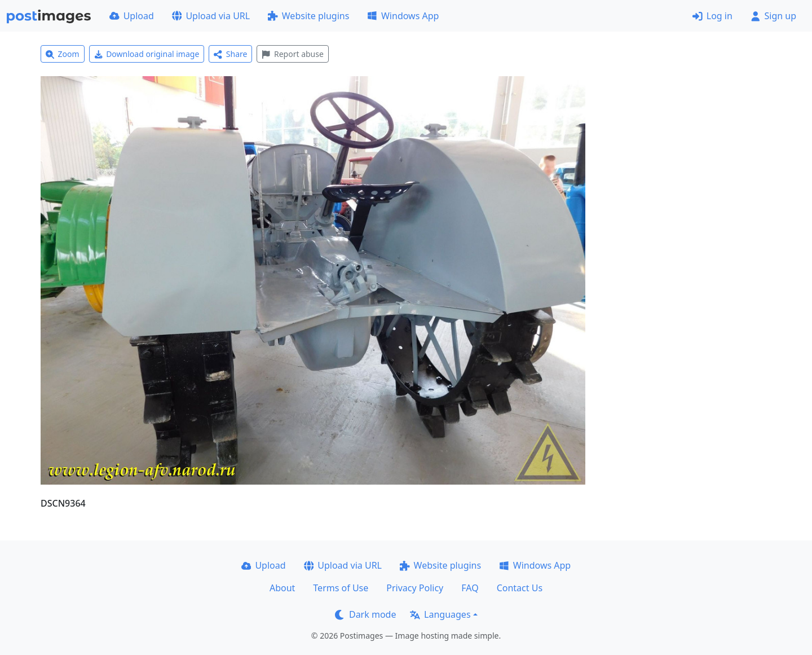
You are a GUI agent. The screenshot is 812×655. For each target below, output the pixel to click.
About (282, 588)
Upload (132, 16)
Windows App (403, 16)
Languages (440, 614)
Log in (712, 16)
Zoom (63, 54)
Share (230, 54)
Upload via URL (211, 16)
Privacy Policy (415, 588)
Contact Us (520, 588)
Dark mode (365, 614)
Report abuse (292, 54)
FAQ (470, 588)
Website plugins (308, 16)
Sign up (773, 16)
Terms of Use (341, 588)
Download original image (147, 54)
